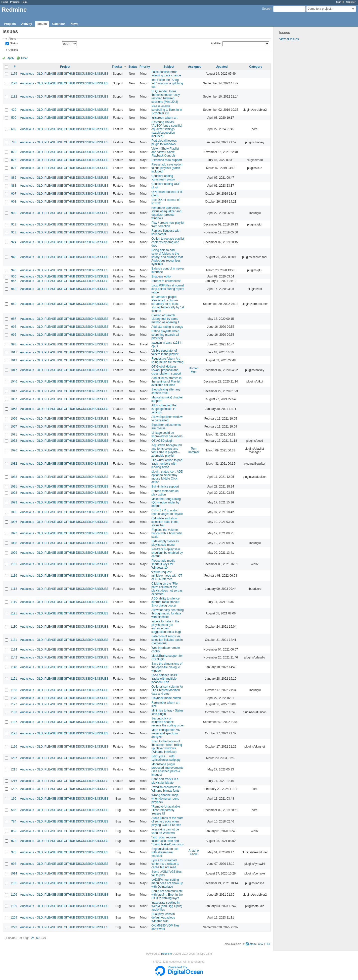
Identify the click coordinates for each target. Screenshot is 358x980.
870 (14, 152)
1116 (14, 576)
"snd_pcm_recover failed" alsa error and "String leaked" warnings (168, 841)
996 (14, 335)
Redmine (166, 954)
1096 (14, 522)
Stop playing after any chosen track (166, 391)
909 (14, 213)
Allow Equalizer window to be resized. (167, 419)
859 (14, 831)
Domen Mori (194, 370)
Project (65, 67)
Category (256, 67)
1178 (14, 83)
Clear (24, 58)
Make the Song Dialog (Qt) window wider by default (166, 502)
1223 (14, 927)
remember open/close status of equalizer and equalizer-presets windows (166, 213)
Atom (252, 944)
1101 (14, 564)
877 (14, 168)
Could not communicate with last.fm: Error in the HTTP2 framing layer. (167, 895)
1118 (14, 589)
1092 (14, 493)
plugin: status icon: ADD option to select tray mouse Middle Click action (167, 477)
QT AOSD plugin (162, 441)
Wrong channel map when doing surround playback (165, 799)
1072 (14, 441)
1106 (14, 895)
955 (14, 276)
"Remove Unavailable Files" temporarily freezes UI (166, 810)
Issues (42, 24)
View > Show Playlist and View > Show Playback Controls (165, 152)
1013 (14, 360)
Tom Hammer (194, 450)
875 (14, 160)
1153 (14, 690)
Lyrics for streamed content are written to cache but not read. (165, 864)
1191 (14, 733)
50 (38, 938)
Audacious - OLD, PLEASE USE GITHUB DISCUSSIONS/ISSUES (64, 74)
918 (14, 232)
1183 (14, 712)
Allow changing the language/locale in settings (164, 409)
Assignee (195, 67)
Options (13, 50)
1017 (14, 370)
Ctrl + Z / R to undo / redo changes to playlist (167, 512)
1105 (14, 883)
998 (14, 344)
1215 (14, 769)
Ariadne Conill (194, 852)
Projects (15, 2)
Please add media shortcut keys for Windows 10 (163, 564)
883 (14, 186)
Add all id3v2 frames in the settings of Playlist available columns (166, 381)
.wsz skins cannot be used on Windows (165, 831)
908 (14, 202)
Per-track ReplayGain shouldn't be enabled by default (167, 553)
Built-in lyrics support (165, 487)
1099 (14, 553)
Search (267, 9)
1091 (14, 487)
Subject (169, 67)
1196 (14, 747)
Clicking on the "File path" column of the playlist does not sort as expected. (167, 589)
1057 (14, 399)
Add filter (216, 43)
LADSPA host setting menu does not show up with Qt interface (167, 883)
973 (14, 841)
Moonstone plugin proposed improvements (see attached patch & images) (167, 769)
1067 (14, 427)
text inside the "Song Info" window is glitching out (167, 83)
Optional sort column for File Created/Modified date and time (167, 690)
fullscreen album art (164, 118)
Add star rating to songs (167, 327)
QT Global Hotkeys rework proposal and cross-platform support (166, 370)
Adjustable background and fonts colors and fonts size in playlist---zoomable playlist (167, 450)
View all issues (289, 39)
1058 (14, 409)
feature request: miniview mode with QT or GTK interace (167, 576)
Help (24, 2)
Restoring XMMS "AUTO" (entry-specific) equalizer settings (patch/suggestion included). (167, 129)
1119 (14, 602)
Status (14, 44)
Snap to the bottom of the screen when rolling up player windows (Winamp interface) (167, 747)
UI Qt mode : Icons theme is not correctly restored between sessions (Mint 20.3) (166, 97)
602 (14, 129)
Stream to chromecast (166, 281)
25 (33, 938)
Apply (11, 58)
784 (14, 821)
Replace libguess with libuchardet (166, 232)
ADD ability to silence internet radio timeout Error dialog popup (165, 602)
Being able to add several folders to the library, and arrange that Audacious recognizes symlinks (167, 257)
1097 (14, 533)
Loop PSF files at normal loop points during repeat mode (168, 289)
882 (14, 178)
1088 (14, 477)
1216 (14, 781)
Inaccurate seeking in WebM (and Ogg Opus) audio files (167, 906)
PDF (268, 944)
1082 (14, 464)
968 (14, 289)
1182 (14, 97)
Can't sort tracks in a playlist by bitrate (165, 781)
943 (14, 257)
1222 (14, 789)
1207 (14, 758)
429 (14, 110)
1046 (14, 381)
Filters (12, 39)
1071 (14, 435)
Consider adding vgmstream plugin (163, 178)
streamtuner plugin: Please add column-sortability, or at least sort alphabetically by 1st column (168, 304)
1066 (14, 419)
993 (14, 864)
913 (14, 224)
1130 (14, 627)
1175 (14, 74)
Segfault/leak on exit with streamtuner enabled (165, 852)
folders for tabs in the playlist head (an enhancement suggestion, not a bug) (166, 627)
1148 (14, 667)
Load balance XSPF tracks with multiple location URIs (165, 679)
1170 (14, 698)
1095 (14, 512)
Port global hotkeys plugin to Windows (164, 142)
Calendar (59, 24)
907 (14, 194)
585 (14, 810)
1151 (14, 679)
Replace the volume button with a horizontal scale (167, 533)
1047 (14, 391)
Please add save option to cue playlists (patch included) (167, 168)
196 (14, 799)
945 (14, 270)
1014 (14, 873)
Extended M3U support (167, 160)
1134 (14, 650)
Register (351, 2)
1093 (14, 502)
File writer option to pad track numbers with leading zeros (167, 464)
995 (14, 327)
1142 (14, 657)
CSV (261, 944)
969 (14, 304)
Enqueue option (162, 276)
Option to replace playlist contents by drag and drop (168, 242)
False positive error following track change (166, 74)
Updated (222, 67)
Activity (26, 24)
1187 (14, 722)
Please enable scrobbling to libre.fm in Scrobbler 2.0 (167, 110)
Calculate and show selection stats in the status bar (165, 522)
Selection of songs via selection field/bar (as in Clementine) (167, 640)
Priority (145, 67)
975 (14, 852)
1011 (14, 352)
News (74, 24)
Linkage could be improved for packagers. (167, 435)
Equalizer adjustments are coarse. (166, 427)
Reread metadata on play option (165, 493)
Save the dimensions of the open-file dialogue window (167, 667)
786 (14, 142)
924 (14, 242)
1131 (14, 640)
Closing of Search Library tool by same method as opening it (165, 319)
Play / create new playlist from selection (168, 224)
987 (14, 319)
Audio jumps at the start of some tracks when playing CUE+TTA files (167, 821)
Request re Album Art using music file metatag (167, 360)
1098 (14, 543)
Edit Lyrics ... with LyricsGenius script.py (166, 758)
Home (5, 2)
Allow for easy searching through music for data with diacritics (168, 613)
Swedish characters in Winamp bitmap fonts (166, 789)
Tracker (117, 67)
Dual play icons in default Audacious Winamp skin (163, 918)
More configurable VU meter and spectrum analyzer (166, 733)
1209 (14, 918)
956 (14, 281)
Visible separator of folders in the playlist (165, 352)
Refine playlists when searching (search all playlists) (165, 335)
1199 (14, 906)
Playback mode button (166, 698)
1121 (14, 613)
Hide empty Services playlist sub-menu (165, 543)
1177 (14, 704)
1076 (14, 450)
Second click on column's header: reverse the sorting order (168, 722)
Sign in (340, 2)
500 (14, 118)
